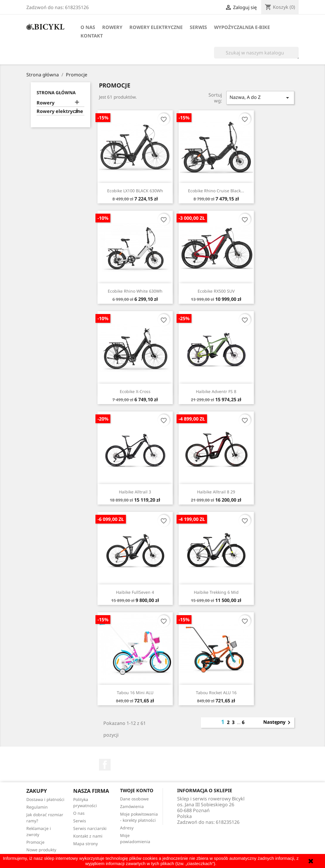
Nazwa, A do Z (260, 98)
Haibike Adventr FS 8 (216, 391)
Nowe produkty (41, 850)
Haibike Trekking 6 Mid (216, 592)
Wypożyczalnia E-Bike (242, 27)
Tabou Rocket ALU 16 (216, 693)
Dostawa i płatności (45, 799)
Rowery (112, 27)
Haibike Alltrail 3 (135, 492)
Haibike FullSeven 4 (135, 592)
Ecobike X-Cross (135, 391)
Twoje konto (137, 790)
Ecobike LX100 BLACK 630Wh (135, 191)
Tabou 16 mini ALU (135, 693)
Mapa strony (85, 844)
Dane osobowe (134, 799)
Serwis (198, 27)
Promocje (35, 842)
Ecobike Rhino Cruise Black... (216, 191)
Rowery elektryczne (156, 27)
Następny (278, 723)
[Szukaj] (256, 53)
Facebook (105, 765)
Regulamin (37, 807)
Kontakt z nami (88, 836)
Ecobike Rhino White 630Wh (135, 291)
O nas (88, 27)
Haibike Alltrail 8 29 (216, 492)
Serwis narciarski (90, 828)
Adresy (127, 828)
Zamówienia (132, 806)
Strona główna (56, 92)
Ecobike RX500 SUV (216, 291)
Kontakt (92, 36)
